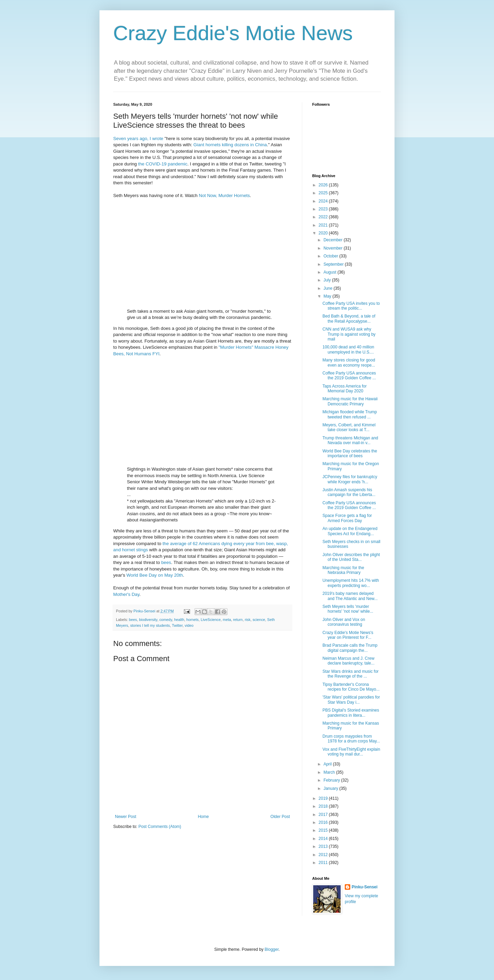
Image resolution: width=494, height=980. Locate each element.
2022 (324, 217)
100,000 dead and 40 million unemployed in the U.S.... (348, 349)
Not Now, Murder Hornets (224, 195)
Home (203, 817)
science (259, 620)
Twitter (177, 625)
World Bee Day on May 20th (155, 575)
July (328, 280)
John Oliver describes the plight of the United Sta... (351, 557)
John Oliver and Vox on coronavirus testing (344, 622)
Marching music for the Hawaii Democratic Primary (350, 401)
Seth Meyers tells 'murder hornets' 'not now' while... (348, 609)
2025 (324, 193)
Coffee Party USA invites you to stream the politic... (351, 306)
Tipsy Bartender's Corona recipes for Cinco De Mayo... (351, 687)
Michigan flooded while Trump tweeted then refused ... (350, 414)
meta (227, 620)
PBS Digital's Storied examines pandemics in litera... (351, 713)
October (331, 256)
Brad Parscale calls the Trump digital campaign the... (350, 648)
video (189, 625)
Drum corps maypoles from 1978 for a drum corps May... (351, 739)
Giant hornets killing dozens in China (230, 145)
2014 (324, 839)
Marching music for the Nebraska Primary (343, 570)
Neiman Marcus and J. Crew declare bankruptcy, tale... (349, 661)
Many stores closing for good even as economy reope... (349, 362)
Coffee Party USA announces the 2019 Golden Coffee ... (349, 376)
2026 (324, 185)
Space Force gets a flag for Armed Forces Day (347, 518)
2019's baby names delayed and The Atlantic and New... (350, 596)
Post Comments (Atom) (160, 827)
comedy (166, 620)
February (332, 780)
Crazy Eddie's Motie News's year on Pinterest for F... (348, 635)
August (331, 272)
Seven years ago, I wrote (138, 139)
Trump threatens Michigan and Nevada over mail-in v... (350, 440)
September (334, 264)
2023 (324, 209)
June (328, 288)
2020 (324, 233)
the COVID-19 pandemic (163, 164)
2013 (324, 846)
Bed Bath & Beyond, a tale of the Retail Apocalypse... (349, 319)
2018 (324, 806)
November (334, 248)
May (328, 296)
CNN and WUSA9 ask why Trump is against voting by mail (349, 334)
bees (166, 562)
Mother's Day (126, 594)
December (334, 240)
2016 (324, 822)
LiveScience (211, 620)
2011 (324, 863)
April (328, 764)
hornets (192, 620)
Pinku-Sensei (364, 887)
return (238, 620)
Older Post (280, 817)
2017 (324, 815)
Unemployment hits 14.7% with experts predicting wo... (351, 583)
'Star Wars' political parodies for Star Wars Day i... (351, 700)
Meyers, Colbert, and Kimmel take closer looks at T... (349, 427)
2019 (324, 798)
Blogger (272, 949)
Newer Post (126, 817)
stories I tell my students (150, 625)
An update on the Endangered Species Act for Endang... (350, 531)
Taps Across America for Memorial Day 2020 (345, 389)
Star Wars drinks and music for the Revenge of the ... (351, 674)
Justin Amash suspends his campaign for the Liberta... (349, 492)
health (179, 620)
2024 (324, 201)
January (331, 788)
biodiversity (148, 620)
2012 (324, 855)
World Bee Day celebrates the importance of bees (350, 453)
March (330, 772)
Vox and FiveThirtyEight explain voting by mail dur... (351, 752)
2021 (324, 225)
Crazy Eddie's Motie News (233, 33)
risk (248, 620)
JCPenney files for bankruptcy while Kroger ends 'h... (350, 479)
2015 (324, 830)
